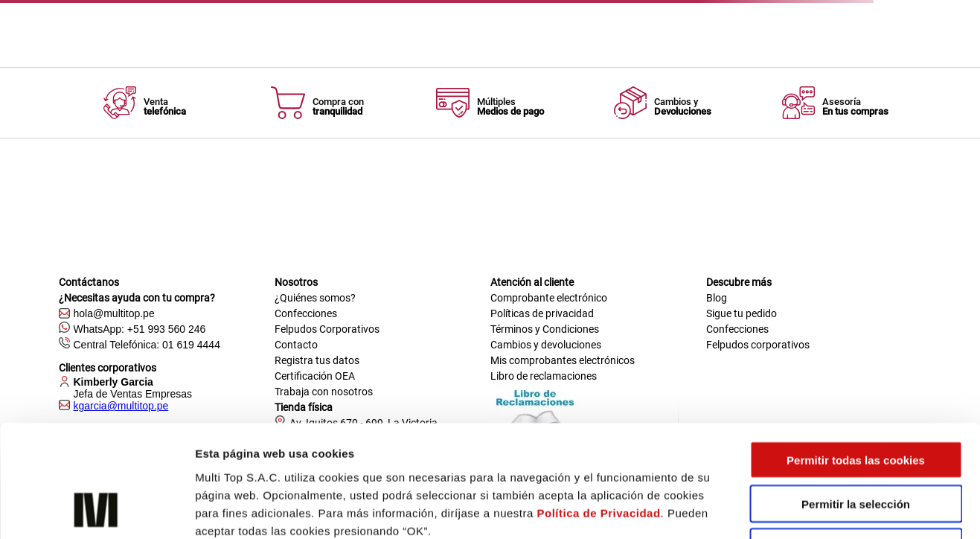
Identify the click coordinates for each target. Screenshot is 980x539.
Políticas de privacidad (542, 313)
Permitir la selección (856, 400)
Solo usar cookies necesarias (856, 444)
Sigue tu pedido (742, 313)
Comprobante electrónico (549, 298)
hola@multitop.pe (114, 313)
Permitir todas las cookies (856, 356)
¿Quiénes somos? (315, 298)
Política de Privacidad (599, 409)
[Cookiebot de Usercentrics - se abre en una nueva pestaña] (96, 510)
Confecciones (306, 313)
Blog (717, 298)
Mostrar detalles (800, 510)
